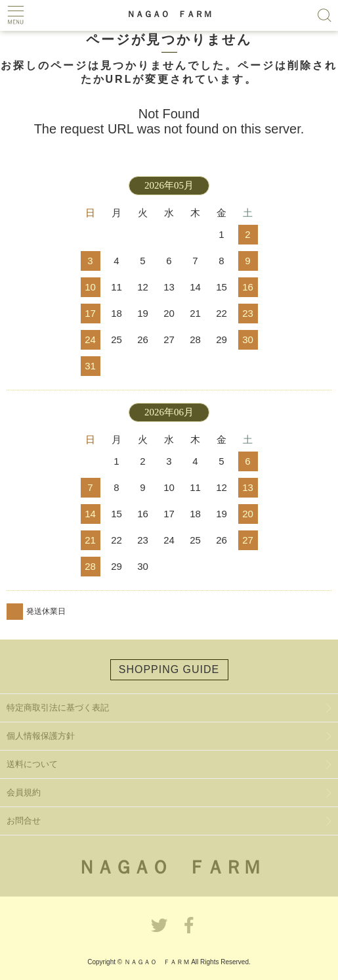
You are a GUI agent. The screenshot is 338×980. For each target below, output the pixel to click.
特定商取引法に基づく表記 (58, 708)
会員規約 (24, 792)
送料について (32, 764)
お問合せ (24, 821)
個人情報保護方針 (41, 736)
